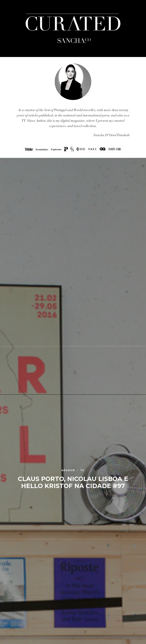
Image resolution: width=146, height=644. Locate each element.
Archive (69, 470)
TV (82, 470)
